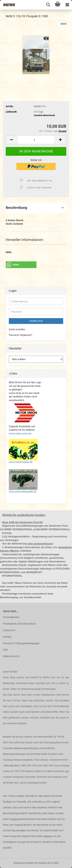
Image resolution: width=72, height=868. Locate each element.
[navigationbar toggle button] (67, 5)
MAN (63, 24)
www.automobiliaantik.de (23, 492)
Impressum (9, 630)
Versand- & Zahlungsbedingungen (21, 643)
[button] (12, 140)
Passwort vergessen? (21, 335)
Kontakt (7, 637)
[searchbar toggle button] (48, 5)
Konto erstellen (17, 329)
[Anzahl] (36, 140)
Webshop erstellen (24, 863)
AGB (5, 650)
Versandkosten (11, 617)
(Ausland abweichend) (44, 115)
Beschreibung (16, 208)
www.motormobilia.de (21, 462)
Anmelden (36, 321)
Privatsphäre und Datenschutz (19, 624)
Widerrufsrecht (11, 656)
